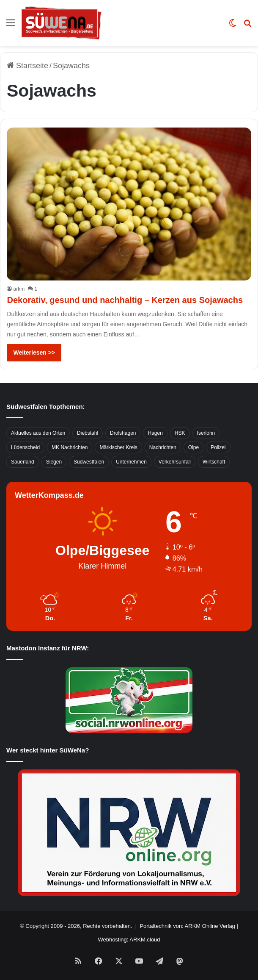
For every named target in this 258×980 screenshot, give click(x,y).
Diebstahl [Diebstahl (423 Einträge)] (88, 433)
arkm (19, 289)
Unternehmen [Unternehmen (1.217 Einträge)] (131, 462)
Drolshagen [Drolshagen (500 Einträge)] (123, 433)
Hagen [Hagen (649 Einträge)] (155, 433)
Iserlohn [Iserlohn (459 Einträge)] (206, 433)
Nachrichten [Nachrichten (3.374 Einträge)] (163, 447)
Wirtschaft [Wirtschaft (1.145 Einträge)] (214, 462)
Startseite (27, 66)
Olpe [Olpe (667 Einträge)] (193, 447)
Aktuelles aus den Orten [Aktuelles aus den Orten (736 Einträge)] (38, 433)
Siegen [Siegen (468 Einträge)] (54, 462)
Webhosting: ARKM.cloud (129, 940)
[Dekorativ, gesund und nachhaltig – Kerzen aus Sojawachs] (129, 204)
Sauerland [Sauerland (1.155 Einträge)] (23, 462)
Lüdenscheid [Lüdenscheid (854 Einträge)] (25, 447)
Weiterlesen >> (34, 353)
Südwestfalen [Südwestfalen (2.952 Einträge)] (89, 462)
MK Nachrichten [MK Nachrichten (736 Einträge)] (70, 447)
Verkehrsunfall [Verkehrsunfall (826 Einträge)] (175, 462)
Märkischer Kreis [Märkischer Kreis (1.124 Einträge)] (118, 447)
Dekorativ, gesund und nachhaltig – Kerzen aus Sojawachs (125, 300)
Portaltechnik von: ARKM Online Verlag (187, 926)
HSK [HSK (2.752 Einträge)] (180, 433)
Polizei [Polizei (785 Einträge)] (218, 447)
